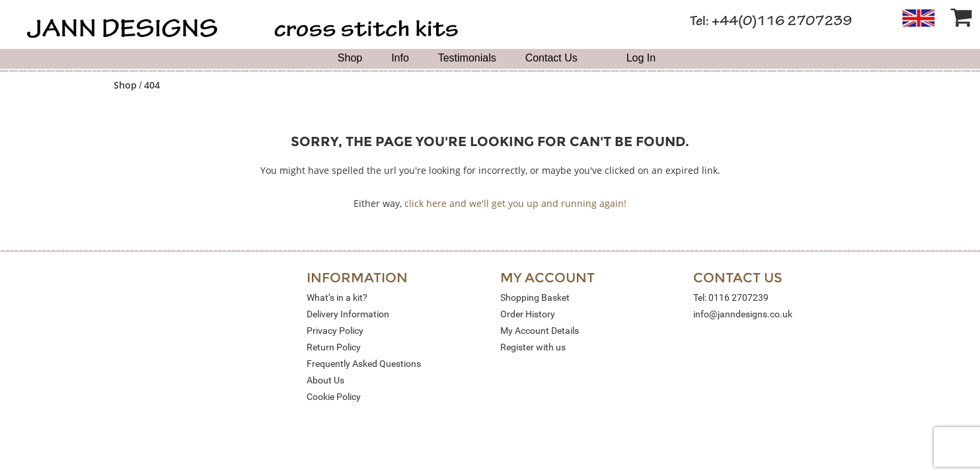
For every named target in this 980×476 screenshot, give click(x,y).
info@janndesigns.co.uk (743, 314)
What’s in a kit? (337, 297)
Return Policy (334, 347)
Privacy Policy (335, 331)
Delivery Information (348, 314)
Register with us (533, 347)
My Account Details (540, 331)
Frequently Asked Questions (364, 364)
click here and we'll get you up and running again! (515, 203)
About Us (325, 380)
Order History (528, 314)
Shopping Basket (535, 297)
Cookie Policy (334, 397)
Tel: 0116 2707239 (731, 297)
